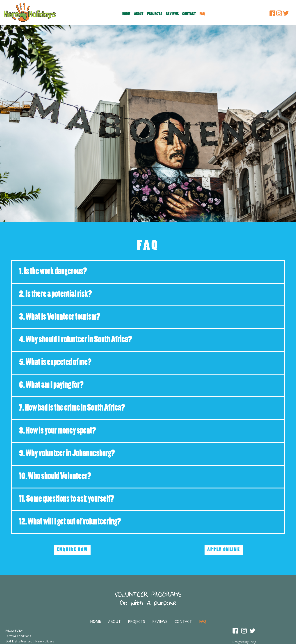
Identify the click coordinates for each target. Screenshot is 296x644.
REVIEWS (160, 621)
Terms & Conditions (18, 636)
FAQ (203, 621)
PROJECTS (137, 621)
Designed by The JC (245, 642)
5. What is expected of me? (55, 363)
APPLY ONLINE (224, 550)
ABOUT (114, 621)
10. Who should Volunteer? (55, 477)
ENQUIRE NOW (72, 550)
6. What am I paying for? (51, 385)
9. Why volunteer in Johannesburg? (67, 454)
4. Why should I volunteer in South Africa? (76, 340)
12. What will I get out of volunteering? (70, 522)
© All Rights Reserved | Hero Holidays (30, 641)
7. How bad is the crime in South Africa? (72, 408)
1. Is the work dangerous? (53, 272)
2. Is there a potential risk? (56, 295)
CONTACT (183, 621)
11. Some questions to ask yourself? (67, 499)
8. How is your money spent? (58, 431)
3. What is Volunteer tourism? (60, 317)
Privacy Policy (14, 631)
